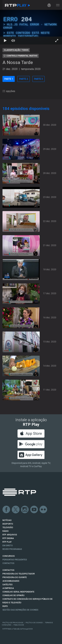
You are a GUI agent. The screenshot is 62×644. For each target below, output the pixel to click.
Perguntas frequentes (15, 560)
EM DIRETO (8, 546)
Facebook (6, 510)
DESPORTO (8, 524)
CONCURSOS (9, 556)
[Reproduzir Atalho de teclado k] (5, 41)
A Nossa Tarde (18, 62)
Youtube (34, 510)
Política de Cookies (34, 623)
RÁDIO (6, 531)
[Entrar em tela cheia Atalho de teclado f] (57, 41)
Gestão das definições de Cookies (20, 610)
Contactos (8, 563)
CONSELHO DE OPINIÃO (13, 595)
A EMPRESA (8, 588)
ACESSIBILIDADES (11, 581)
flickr (43, 510)
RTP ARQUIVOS (10, 535)
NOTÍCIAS (7, 520)
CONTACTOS (8, 570)
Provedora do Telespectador (19, 574)
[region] (31, 27)
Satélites (8, 585)
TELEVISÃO (8, 528)
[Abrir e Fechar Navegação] (58, 5)
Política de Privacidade (13, 623)
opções (9, 91)
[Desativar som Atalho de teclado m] (13, 41)
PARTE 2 (24, 79)
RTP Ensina (8, 538)
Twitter (16, 510)
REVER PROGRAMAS (12, 549)
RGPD (5, 606)
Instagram (25, 510)
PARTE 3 (38, 79)
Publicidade (19, 625)
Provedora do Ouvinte (15, 577)
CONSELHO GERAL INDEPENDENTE (18, 592)
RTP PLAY (7, 542)
